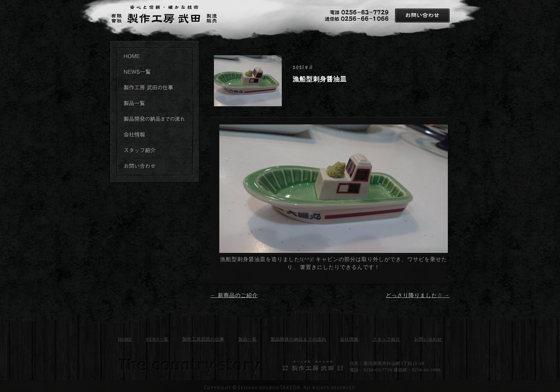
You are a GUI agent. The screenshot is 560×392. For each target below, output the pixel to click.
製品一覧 (247, 339)
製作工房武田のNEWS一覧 (154, 72)
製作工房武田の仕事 (154, 88)
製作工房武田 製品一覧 (154, 103)
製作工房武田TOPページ (154, 56)
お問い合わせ (422, 16)
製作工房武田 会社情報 (154, 135)
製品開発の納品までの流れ (154, 119)
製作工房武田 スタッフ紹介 (154, 151)
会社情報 (349, 339)
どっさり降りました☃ (418, 295)
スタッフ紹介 (386, 339)
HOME (125, 339)
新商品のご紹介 (234, 295)
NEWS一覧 (157, 339)
